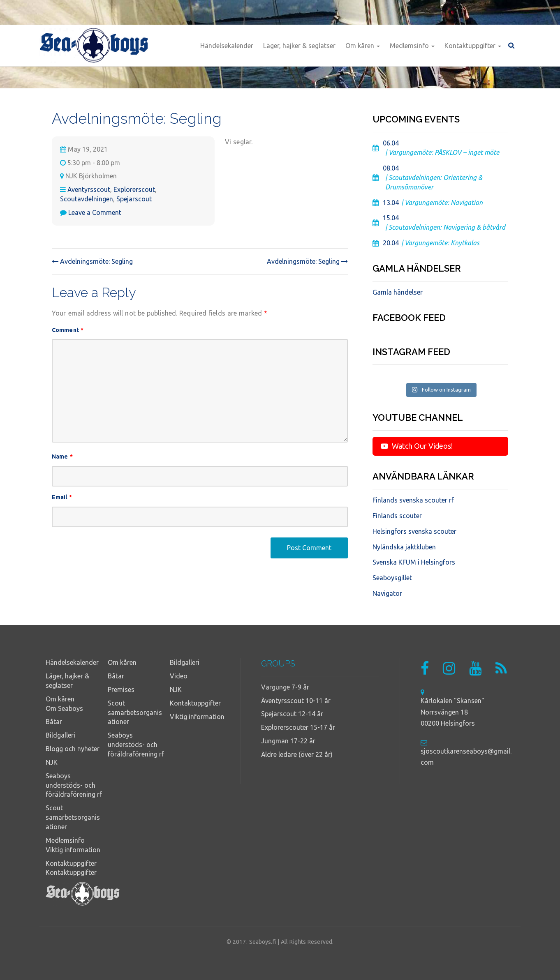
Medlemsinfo (412, 46)
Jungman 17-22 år (288, 741)
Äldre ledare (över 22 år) (297, 754)
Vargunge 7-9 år (285, 687)
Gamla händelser (398, 292)
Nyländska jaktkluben (404, 547)
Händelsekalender (227, 46)
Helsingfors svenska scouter (414, 531)
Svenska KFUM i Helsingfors (414, 562)
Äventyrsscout (89, 189)
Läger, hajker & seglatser (299, 46)
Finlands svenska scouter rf (413, 500)
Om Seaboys (64, 708)
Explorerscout (134, 189)
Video (179, 676)
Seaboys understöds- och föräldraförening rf (74, 785)
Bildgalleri (60, 735)
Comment (68, 330)
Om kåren (363, 46)
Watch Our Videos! (417, 446)
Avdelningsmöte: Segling (92, 261)
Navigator (387, 593)
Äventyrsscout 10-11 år (296, 701)
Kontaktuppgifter (473, 46)
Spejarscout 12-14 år (292, 714)
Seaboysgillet (392, 578)
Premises (121, 689)
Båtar (54, 722)
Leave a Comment (95, 212)
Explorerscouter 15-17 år (298, 727)
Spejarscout (134, 199)
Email (62, 497)
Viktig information (73, 850)
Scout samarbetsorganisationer (73, 817)
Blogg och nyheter (73, 749)
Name (62, 457)
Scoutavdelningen (87, 199)
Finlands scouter (397, 516)
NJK (52, 762)
